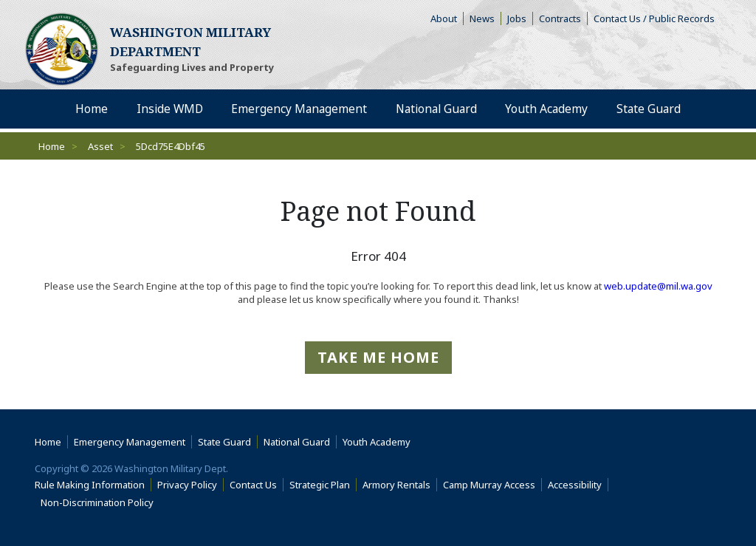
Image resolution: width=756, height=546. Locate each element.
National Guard (297, 442)
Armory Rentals (396, 485)
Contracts (560, 18)
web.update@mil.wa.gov (658, 286)
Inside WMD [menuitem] (169, 109)
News (482, 18)
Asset (100, 146)
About (447, 18)
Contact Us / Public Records (654, 18)
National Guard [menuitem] (436, 109)
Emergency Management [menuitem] (298, 109)
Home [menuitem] (92, 109)
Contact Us (253, 485)
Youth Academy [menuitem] (547, 109)
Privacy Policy (187, 485)
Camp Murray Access (492, 485)
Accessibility (578, 485)
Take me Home (378, 357)
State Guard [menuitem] (648, 109)
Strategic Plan (320, 485)
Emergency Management (130, 442)
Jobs (517, 18)
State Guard (224, 442)
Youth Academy (377, 442)
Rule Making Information (90, 485)
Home (52, 146)
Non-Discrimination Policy (100, 502)
